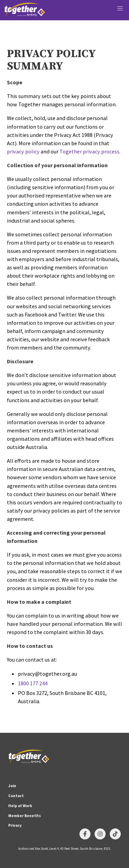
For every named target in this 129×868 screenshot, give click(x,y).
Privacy (15, 825)
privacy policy (23, 151)
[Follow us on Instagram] (100, 834)
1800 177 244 (33, 683)
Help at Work (20, 806)
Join (12, 786)
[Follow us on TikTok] (115, 834)
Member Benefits (25, 816)
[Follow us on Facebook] (85, 834)
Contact (16, 796)
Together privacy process (89, 151)
